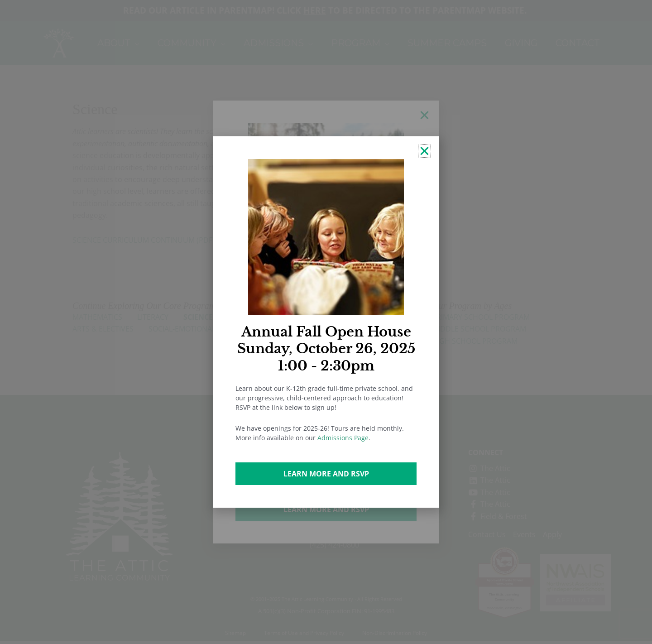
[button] (424, 151)
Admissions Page (343, 438)
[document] (326, 322)
